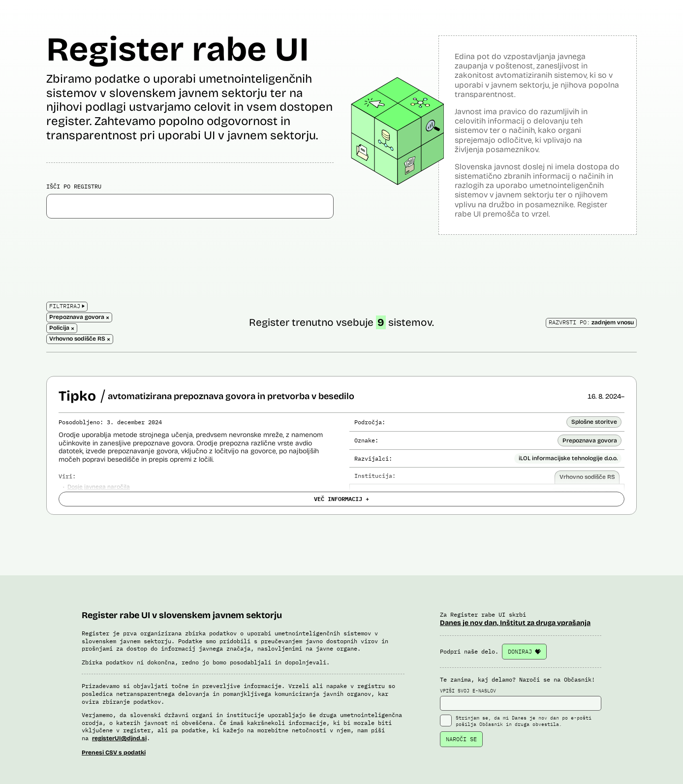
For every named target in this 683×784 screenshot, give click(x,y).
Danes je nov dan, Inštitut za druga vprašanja (515, 623)
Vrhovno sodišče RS (587, 477)
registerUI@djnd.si (119, 738)
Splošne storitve (594, 422)
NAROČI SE (461, 739)
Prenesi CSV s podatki (114, 753)
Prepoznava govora (590, 440)
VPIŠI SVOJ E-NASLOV (521, 699)
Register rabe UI (178, 49)
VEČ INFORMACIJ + (341, 499)
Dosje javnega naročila (99, 487)
